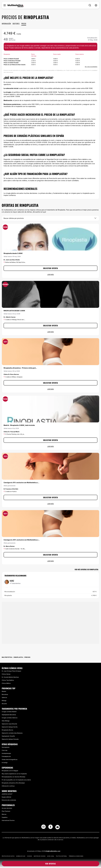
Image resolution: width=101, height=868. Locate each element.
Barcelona (5, 694)
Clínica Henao (6, 674)
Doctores (16, 24)
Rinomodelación (50, 592)
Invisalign (5, 763)
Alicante (4, 704)
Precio (24, 24)
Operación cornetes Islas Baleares (12, 733)
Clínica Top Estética (8, 680)
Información (6, 24)
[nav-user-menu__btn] (96, 5)
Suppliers (5, 817)
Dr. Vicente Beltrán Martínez (10, 677)
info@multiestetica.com (53, 851)
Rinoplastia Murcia (7, 730)
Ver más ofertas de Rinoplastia (87, 569)
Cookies (29, 856)
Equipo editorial (6, 797)
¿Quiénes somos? (7, 794)
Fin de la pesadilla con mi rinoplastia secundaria (16, 780)
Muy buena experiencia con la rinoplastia (14, 774)
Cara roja (5, 750)
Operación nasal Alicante (9, 724)
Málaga (4, 701)
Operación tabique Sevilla (10, 727)
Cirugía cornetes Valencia (10, 718)
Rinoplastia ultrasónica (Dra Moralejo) (13, 783)
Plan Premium (6, 811)
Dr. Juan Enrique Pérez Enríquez (11, 671)
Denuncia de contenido (9, 800)
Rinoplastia (50, 595)
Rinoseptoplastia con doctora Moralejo (13, 777)
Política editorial (61, 856)
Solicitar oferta (50, 268)
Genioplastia (6, 747)
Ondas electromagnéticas (10, 759)
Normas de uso (21, 856)
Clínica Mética (6, 683)
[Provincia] (50, 218)
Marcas (4, 814)
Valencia (4, 697)
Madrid (4, 691)
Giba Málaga (6, 721)
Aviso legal (51, 856)
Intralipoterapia (6, 753)
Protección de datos (8, 856)
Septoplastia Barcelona (9, 715)
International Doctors (8, 820)
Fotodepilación (6, 756)
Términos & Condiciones (76, 856)
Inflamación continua (8, 786)
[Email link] (57, 827)
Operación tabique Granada (10, 739)
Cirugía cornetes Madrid (9, 712)
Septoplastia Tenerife (8, 736)
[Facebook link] (50, 827)
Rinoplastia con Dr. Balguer (10, 771)
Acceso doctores (7, 808)
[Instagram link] (44, 827)
